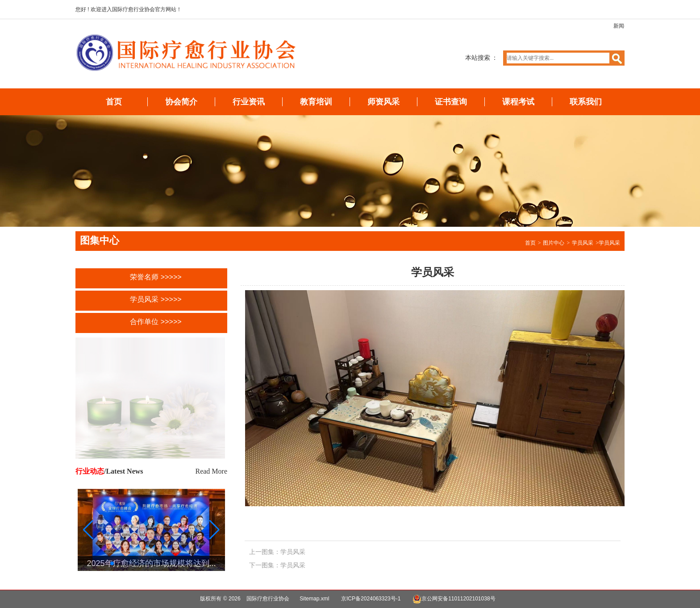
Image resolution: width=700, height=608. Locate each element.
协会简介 (181, 102)
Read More (211, 471)
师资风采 (383, 102)
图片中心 (554, 243)
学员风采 (583, 243)
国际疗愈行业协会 (268, 599)
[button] (215, 530)
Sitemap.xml (314, 599)
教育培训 (316, 102)
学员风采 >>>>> (156, 299)
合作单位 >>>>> (156, 322)
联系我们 (586, 102)
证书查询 (451, 102)
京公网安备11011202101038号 (454, 599)
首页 (114, 102)
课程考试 (518, 102)
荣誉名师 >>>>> (156, 277)
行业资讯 (249, 102)
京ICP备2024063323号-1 (371, 599)
